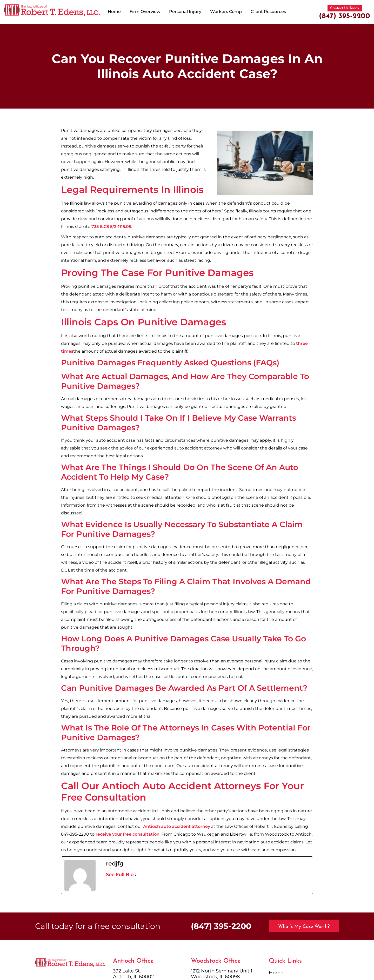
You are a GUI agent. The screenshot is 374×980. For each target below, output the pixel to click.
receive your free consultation (128, 834)
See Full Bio (120, 875)
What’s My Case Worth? (304, 927)
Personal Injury (185, 12)
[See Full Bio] (136, 875)
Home (114, 12)
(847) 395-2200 (345, 16)
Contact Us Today (345, 8)
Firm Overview (145, 12)
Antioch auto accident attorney (177, 826)
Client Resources (268, 12)
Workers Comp (226, 12)
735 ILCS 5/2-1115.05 (111, 227)
